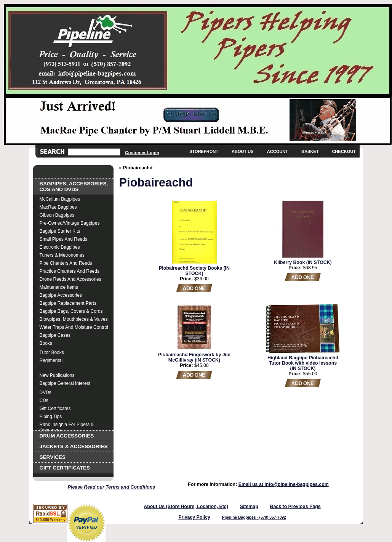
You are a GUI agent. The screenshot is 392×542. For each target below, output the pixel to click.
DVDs (46, 392)
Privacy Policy (194, 517)
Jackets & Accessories (74, 446)
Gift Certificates (55, 409)
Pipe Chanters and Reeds (66, 263)
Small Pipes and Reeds (63, 239)
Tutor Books (52, 352)
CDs (44, 400)
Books (46, 343)
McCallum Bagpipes (60, 199)
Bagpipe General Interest (65, 383)
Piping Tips (51, 417)
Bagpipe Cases (55, 335)
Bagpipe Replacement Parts (68, 303)
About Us (243, 151)
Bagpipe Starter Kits (60, 231)
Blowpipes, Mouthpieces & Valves (74, 319)
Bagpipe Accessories (61, 295)
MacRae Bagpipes (58, 207)
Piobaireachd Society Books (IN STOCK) (194, 271)
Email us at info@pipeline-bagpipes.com (284, 484)
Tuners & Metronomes (62, 255)
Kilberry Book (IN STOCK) (303, 262)
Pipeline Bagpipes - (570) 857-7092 (254, 517)
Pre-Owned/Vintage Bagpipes (70, 223)
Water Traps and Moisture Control (74, 327)
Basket (310, 151)
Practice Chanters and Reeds (70, 271)
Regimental (51, 360)
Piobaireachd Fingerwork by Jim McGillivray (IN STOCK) (194, 357)
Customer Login (142, 152)
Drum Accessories (67, 436)
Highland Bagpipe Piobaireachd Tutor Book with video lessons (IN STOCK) (303, 363)
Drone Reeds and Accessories (70, 279)
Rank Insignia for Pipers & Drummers (67, 425)
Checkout (344, 151)
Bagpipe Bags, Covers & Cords (71, 311)
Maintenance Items (59, 287)
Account (278, 151)
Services (53, 457)
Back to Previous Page (295, 507)
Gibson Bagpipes (57, 215)
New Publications (57, 375)
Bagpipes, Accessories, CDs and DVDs (74, 187)
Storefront (204, 151)
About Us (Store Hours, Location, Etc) (186, 507)
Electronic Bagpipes (60, 247)
